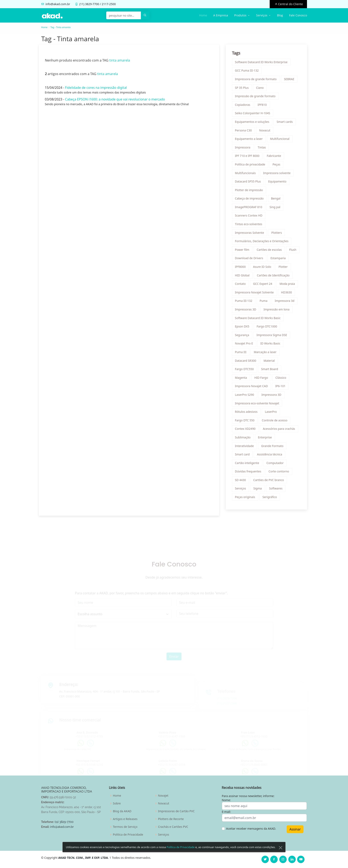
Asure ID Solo (263, 268)
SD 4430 (242, 481)
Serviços (242, 490)
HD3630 (288, 293)
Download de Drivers (250, 259)
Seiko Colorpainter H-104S (254, 114)
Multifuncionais (246, 174)
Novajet (163, 796)
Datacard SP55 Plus (249, 183)
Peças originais (246, 498)
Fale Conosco (298, 15)
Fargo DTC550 (245, 370)
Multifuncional (281, 140)
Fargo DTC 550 (246, 421)
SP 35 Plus (243, 89)
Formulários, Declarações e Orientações (263, 242)
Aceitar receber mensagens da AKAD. (251, 829)
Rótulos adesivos (247, 413)
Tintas (263, 148)
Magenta (242, 379)
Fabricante (275, 157)
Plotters (278, 234)
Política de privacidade (251, 166)
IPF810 (263, 106)
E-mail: (226, 812)
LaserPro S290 (246, 396)
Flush (294, 251)
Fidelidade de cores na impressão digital (95, 89)
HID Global (243, 276)
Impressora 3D (272, 396)
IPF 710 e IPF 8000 (248, 157)
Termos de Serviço (125, 827)
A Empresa (221, 15)
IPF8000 (241, 268)
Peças (278, 166)
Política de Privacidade (181, 856)
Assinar (295, 829)
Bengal (277, 200)
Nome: (226, 800)
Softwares (277, 490)
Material (270, 362)
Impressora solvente (278, 174)
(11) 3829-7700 (64, 822)
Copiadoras (244, 106)
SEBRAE (290, 80)
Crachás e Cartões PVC (173, 827)
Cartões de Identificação (274, 276)
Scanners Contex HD (250, 217)
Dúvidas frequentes (249, 473)
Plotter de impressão (250, 191)
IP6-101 (282, 387)
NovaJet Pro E (245, 345)
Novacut (266, 131)
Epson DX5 (243, 328)
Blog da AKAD (122, 811)
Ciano (261, 89)
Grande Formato (273, 447)
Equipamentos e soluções (253, 123)
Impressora (244, 148)
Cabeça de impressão (250, 200)
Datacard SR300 (247, 362)
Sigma (259, 490)
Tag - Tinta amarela (60, 27)
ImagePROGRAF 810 (250, 208)
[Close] (281, 857)
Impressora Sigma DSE (273, 336)
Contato (241, 285)
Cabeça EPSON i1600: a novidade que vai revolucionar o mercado (114, 100)
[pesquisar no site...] (124, 15)
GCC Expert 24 (264, 285)
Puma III (242, 353)
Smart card (243, 456)
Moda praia (288, 285)
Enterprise (266, 439)
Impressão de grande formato (256, 97)
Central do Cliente (290, 4)
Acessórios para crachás (280, 430)
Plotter (284, 268)
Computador (276, 464)
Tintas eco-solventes (250, 225)
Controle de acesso (276, 421)
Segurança (243, 336)
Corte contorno (280, 473)
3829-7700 (92, 4)
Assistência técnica (271, 456)
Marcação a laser (266, 353)
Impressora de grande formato (257, 80)
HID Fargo (262, 379)
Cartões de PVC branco (270, 481)
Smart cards (286, 123)
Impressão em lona (278, 311)
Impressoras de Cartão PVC (176, 811)
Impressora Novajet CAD (253, 387)
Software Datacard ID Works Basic (259, 319)
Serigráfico (271, 498)
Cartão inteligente (248, 464)
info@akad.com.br (58, 4)
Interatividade (245, 447)
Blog (280, 15)
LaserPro (272, 413)
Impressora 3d (286, 302)
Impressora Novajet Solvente (255, 293)
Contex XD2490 (246, 430)
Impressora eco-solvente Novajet (258, 404)
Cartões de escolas (270, 251)
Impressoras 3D (247, 311)
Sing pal (276, 208)
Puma (265, 302)
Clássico (282, 379)
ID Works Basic (271, 345)
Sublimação (244, 439)
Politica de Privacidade (128, 835)
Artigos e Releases (125, 819)
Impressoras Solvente (251, 234)
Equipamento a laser (250, 140)
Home (203, 15)
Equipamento (278, 183)
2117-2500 (109, 4)
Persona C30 (244, 131)
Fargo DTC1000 (268, 328)
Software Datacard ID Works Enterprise (262, 63)
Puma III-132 (245, 302)
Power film (243, 251)
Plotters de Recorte (171, 819)
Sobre (117, 803)
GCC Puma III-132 (248, 72)
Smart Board (271, 370)
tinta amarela (118, 62)
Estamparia (279, 259)
